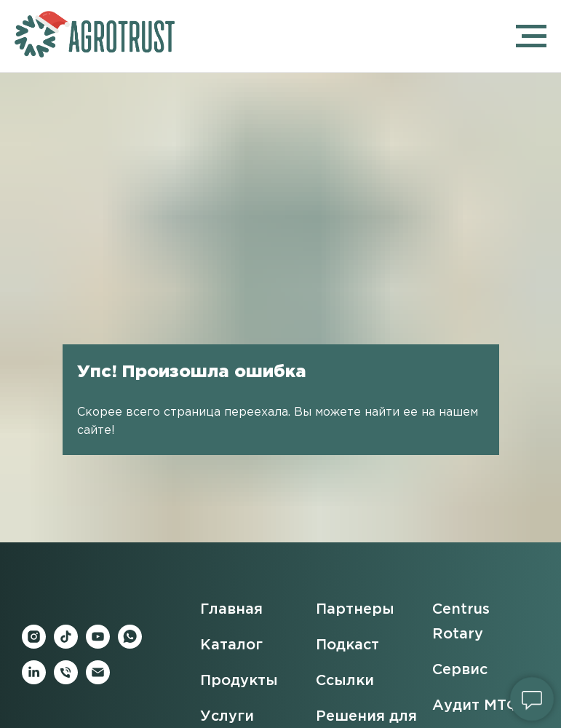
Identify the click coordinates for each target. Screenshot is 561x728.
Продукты (239, 681)
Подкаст (347, 645)
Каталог (231, 645)
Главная (231, 609)
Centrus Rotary (461, 622)
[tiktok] (66, 645)
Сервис (460, 670)
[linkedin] (34, 680)
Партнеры (355, 609)
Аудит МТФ (476, 705)
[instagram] (34, 645)
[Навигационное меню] (531, 36)
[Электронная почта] (98, 680)
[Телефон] (66, 680)
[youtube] (98, 645)
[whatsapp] (130, 645)
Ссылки (345, 681)
